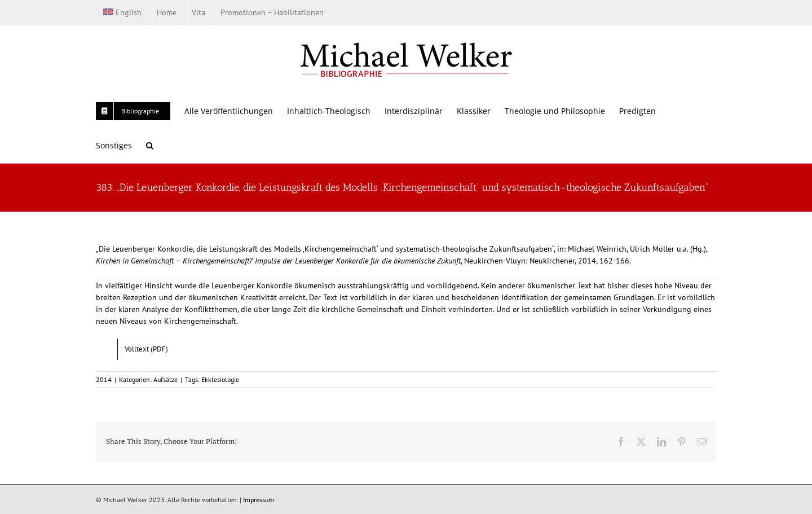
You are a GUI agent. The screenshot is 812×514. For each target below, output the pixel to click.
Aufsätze (166, 379)
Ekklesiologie (220, 379)
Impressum (259, 500)
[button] (150, 145)
